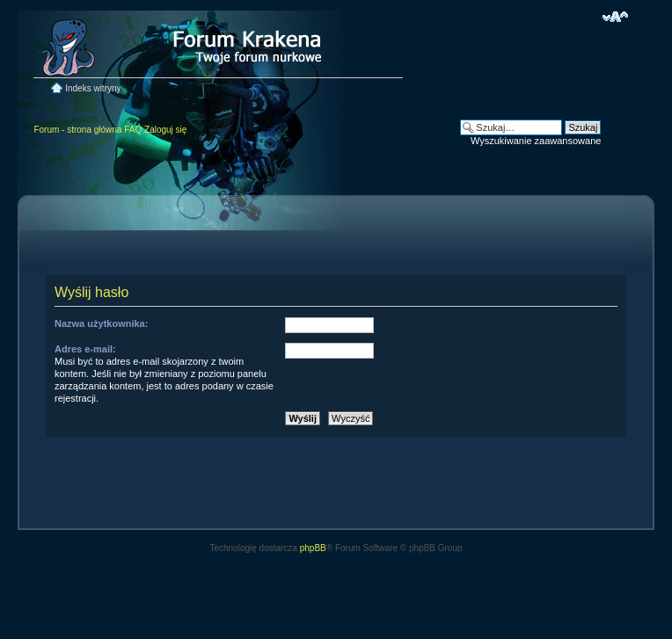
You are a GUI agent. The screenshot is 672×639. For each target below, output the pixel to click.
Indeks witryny (93, 88)
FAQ (133, 130)
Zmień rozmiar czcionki (615, 17)
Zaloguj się (165, 130)
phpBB (313, 548)
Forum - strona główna (77, 130)
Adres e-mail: (85, 349)
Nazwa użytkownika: (101, 323)
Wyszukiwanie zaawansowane (536, 141)
